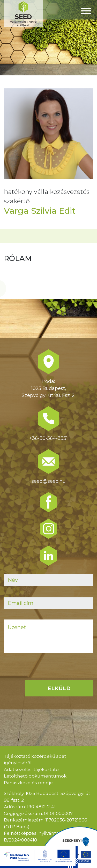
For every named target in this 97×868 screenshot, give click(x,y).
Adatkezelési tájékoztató (31, 769)
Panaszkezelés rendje (28, 783)
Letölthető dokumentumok (35, 776)
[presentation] (43, 674)
